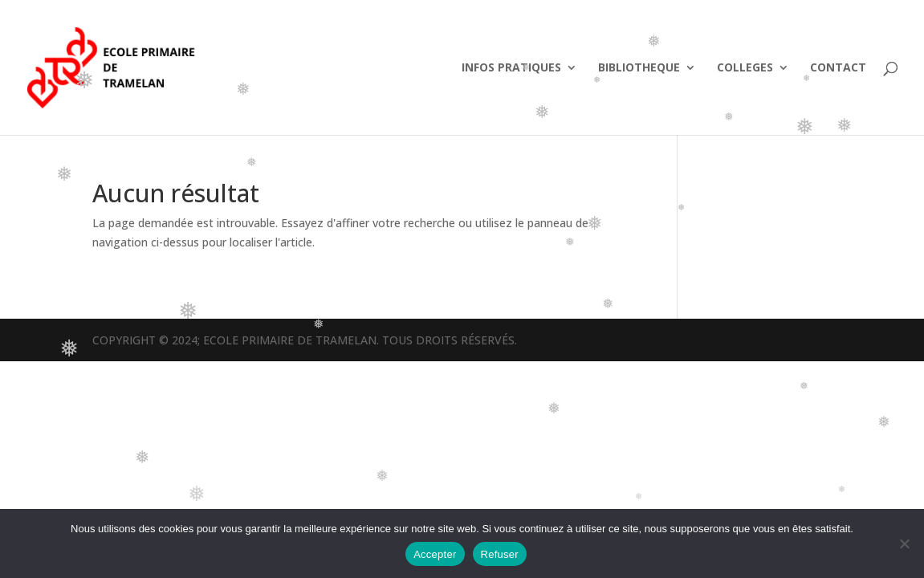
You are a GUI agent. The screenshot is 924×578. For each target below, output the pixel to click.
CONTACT (838, 68)
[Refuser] (904, 543)
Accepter (435, 554)
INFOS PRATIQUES (511, 68)
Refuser (500, 554)
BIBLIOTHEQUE (639, 68)
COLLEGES (745, 68)
